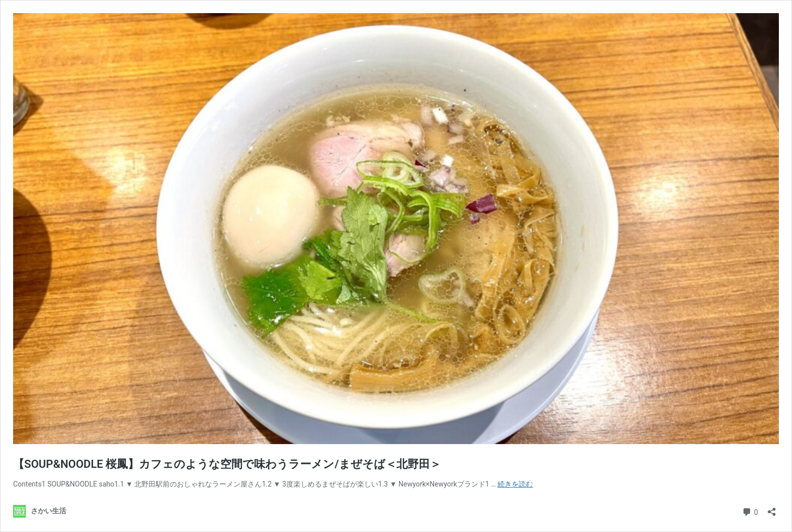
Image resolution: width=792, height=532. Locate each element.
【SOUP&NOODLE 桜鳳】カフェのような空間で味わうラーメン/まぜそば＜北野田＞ (227, 464)
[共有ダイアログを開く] (772, 509)
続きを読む (515, 484)
